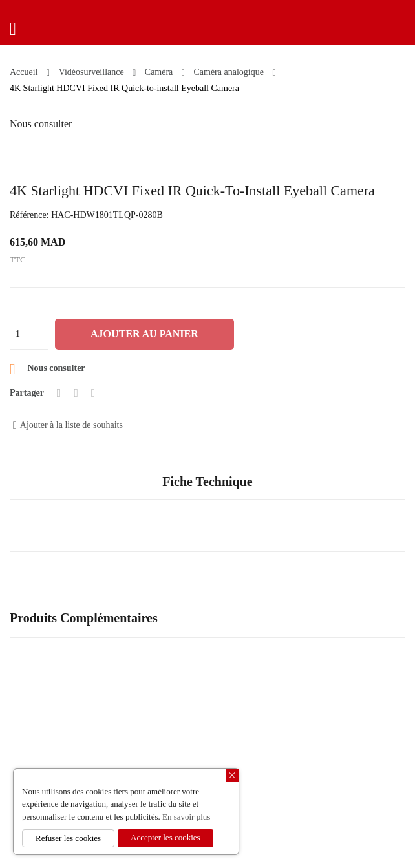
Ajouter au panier (144, 334)
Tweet (76, 393)
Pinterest (93, 393)
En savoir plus (186, 817)
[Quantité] (29, 334)
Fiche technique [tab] (207, 482)
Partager (59, 393)
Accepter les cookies (165, 837)
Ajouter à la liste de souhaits (68, 425)
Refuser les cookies (68, 838)
